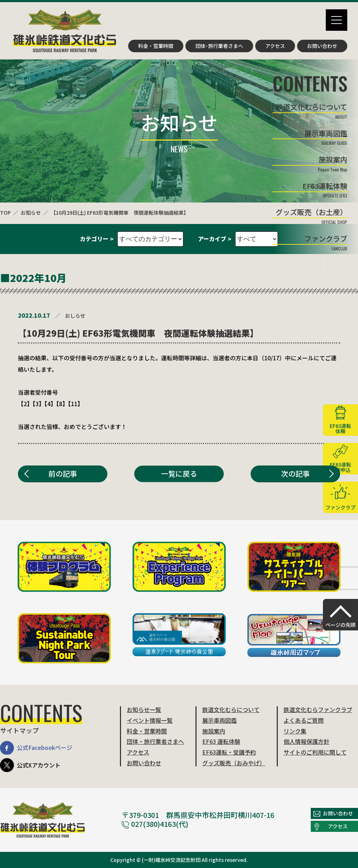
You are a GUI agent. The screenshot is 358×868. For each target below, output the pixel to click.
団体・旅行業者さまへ (155, 741)
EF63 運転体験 (221, 741)
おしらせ (75, 316)
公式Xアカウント (30, 765)
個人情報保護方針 (306, 741)
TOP (5, 213)
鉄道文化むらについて (231, 709)
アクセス (275, 46)
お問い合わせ (322, 46)
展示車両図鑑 (219, 720)
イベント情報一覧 (150, 720)
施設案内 (214, 731)
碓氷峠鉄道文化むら (64, 31)
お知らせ (31, 213)
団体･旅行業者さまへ (219, 46)
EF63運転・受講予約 (229, 752)
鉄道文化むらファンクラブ (318, 709)
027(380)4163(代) (155, 824)
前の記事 (63, 474)
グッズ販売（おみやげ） (234, 763)
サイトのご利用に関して (315, 752)
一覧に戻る (179, 474)
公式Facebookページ (36, 748)
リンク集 (295, 731)
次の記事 (295, 474)
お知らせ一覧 (144, 709)
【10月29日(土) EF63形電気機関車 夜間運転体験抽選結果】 (120, 213)
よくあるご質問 (304, 720)
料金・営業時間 (156, 46)
